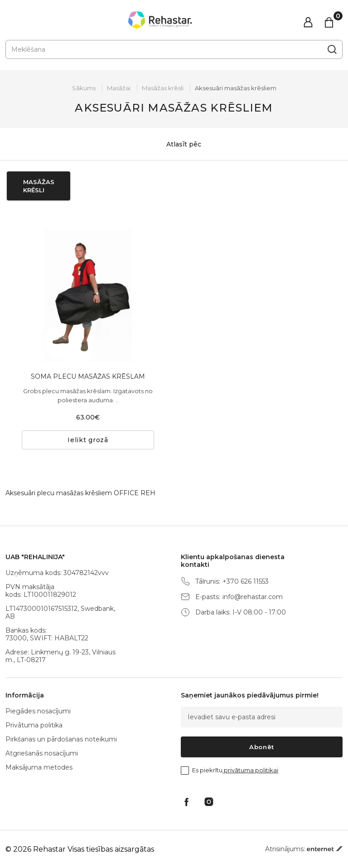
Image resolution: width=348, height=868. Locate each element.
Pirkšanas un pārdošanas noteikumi (61, 739)
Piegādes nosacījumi (38, 711)
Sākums (84, 88)
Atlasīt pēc (174, 144)
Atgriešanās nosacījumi (42, 753)
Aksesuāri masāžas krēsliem (236, 88)
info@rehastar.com (253, 597)
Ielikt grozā (88, 440)
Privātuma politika (34, 725)
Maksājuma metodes (39, 767)
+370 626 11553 (246, 582)
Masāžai (119, 88)
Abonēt (262, 747)
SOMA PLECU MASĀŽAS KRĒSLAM (88, 376)
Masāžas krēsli (163, 88)
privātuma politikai (250, 770)
